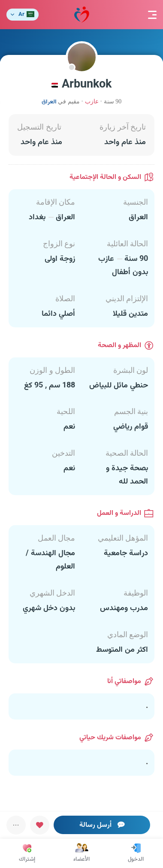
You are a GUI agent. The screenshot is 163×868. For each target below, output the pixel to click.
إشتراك (27, 853)
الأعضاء (81, 853)
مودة (82, 15)
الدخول (136, 853)
